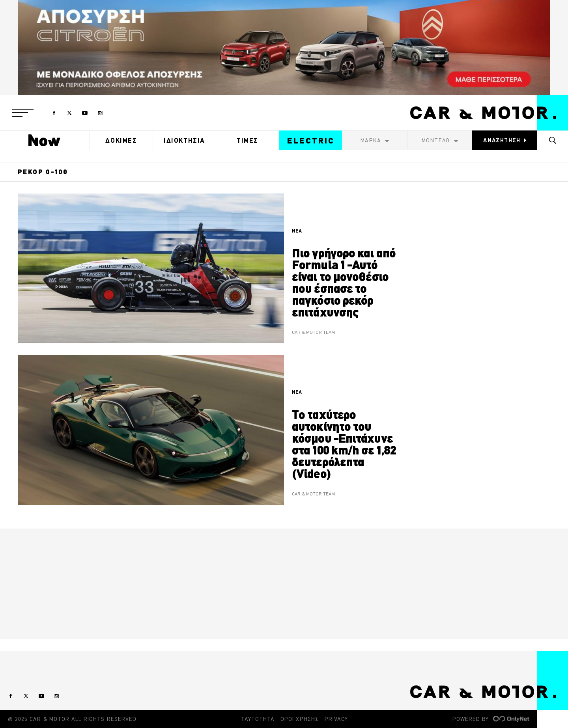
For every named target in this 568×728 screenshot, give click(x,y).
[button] (23, 113)
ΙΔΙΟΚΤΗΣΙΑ (184, 140)
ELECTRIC (311, 141)
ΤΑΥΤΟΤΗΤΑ (258, 719)
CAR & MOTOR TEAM (313, 332)
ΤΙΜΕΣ (248, 140)
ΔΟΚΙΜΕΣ (121, 140)
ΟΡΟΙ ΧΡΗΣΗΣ (300, 719)
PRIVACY (336, 719)
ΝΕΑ (297, 231)
